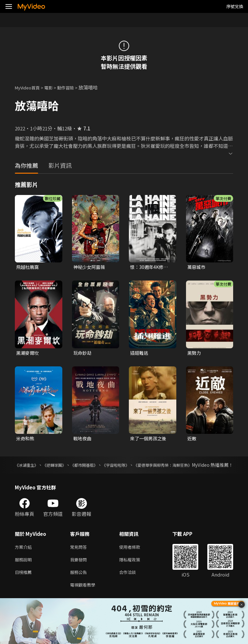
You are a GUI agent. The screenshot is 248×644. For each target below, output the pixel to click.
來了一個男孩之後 (150, 440)
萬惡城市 (197, 267)
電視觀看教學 (85, 597)
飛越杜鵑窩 (28, 267)
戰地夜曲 (83, 440)
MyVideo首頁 (30, 87)
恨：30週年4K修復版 (150, 267)
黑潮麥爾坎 (28, 354)
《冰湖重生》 (28, 467)
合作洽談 (133, 583)
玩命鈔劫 (83, 354)
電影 (54, 87)
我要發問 (80, 570)
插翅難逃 (140, 354)
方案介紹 (25, 556)
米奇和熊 (26, 440)
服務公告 (80, 583)
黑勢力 (195, 354)
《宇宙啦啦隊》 (141, 467)
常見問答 (80, 556)
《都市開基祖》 (101, 467)
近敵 (192, 440)
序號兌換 (235, 6)
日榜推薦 (25, 583)
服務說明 (25, 570)
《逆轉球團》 (64, 467)
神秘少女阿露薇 (90, 267)
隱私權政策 (135, 570)
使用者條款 (135, 556)
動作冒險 (73, 87)
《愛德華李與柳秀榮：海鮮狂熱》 (199, 467)
